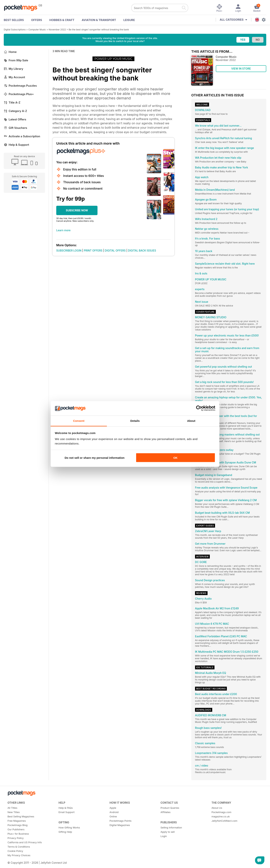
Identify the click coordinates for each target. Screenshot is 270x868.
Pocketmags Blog (18, 825)
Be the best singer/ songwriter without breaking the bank (99, 30)
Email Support (67, 812)
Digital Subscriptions (15, 30)
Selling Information (171, 827)
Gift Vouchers (15, 128)
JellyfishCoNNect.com (224, 821)
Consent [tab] (79, 421)
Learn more (63, 230)
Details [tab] (135, 421)
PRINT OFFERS (93, 250)
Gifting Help (65, 832)
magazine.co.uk (221, 816)
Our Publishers (16, 829)
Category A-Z (15, 111)
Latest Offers (15, 119)
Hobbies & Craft (62, 20)
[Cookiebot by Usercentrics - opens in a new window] (199, 408)
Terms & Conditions (19, 847)
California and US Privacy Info (25, 842)
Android (114, 812)
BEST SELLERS (14, 20)
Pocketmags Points (120, 821)
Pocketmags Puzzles (20, 86)
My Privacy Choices (19, 855)
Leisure (129, 20)
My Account (14, 77)
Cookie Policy (15, 851)
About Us (217, 808)
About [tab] (191, 421)
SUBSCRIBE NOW (77, 210)
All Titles (12, 808)
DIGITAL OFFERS (115, 250)
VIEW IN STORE (241, 69)
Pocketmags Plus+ (19, 94)
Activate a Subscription (22, 136)
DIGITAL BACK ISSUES (142, 250)
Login (164, 836)
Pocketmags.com (221, 812)
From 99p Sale (16, 60)
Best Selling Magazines (21, 816)
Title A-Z (12, 102)
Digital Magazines (120, 825)
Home (10, 52)
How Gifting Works (69, 827)
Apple (113, 808)
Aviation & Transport (99, 20)
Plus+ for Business (18, 834)
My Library (13, 69)
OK (175, 458)
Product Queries (170, 808)
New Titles (14, 812)
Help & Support (16, 145)
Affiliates (165, 812)
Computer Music (37, 30)
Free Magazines (17, 821)
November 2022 (57, 30)
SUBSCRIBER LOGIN (69, 250)
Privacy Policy (16, 838)
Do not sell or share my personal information (95, 458)
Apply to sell (168, 832)
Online (113, 816)
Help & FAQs (66, 808)
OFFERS (37, 20)
